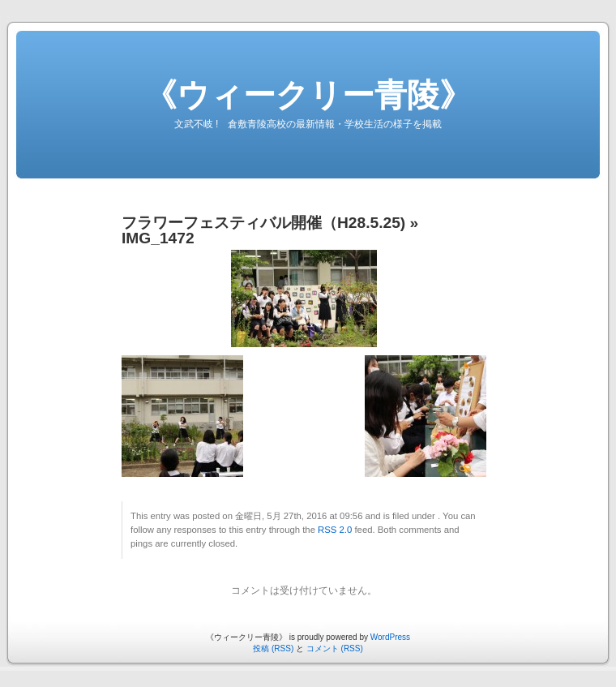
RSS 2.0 (335, 530)
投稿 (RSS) (273, 648)
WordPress (390, 637)
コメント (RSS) (335, 648)
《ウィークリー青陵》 (308, 95)
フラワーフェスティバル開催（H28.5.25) (263, 223)
